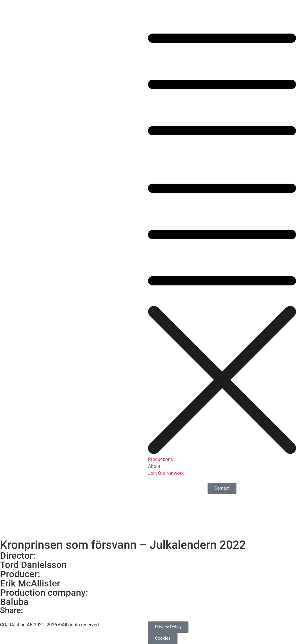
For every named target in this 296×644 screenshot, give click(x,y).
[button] (222, 156)
